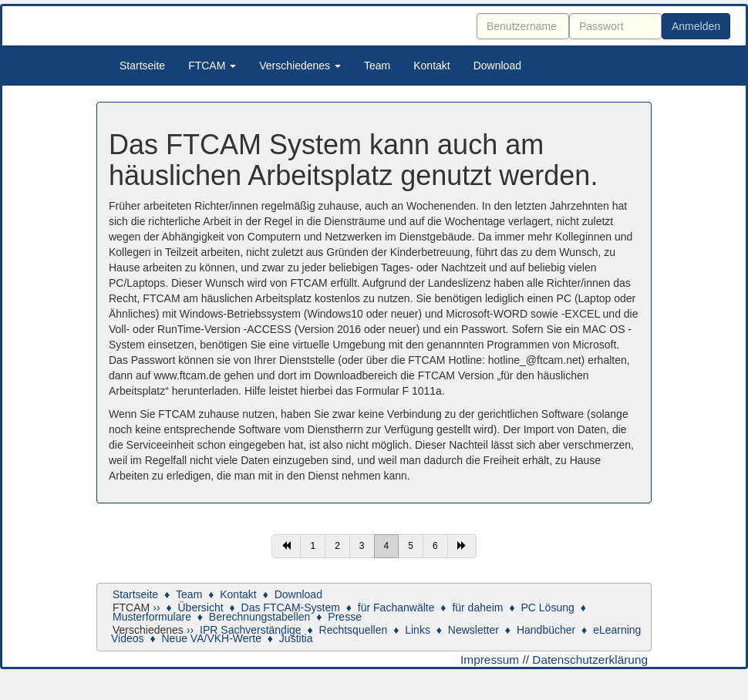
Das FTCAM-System (291, 607)
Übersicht (200, 607)
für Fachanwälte (396, 607)
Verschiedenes (300, 66)
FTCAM (212, 66)
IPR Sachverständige (251, 630)
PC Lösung (547, 607)
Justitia (296, 638)
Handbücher (546, 630)
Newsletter (473, 630)
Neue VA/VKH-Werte (212, 638)
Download (497, 66)
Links (418, 630)
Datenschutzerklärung (590, 660)
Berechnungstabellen (260, 617)
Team (377, 66)
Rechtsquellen (354, 630)
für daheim (477, 607)
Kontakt (431, 66)
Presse (345, 617)
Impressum (490, 660)
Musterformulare (152, 617)
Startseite (142, 66)
